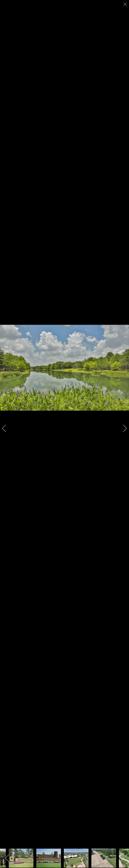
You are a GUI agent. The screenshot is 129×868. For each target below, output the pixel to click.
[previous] (7, 428)
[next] (122, 428)
